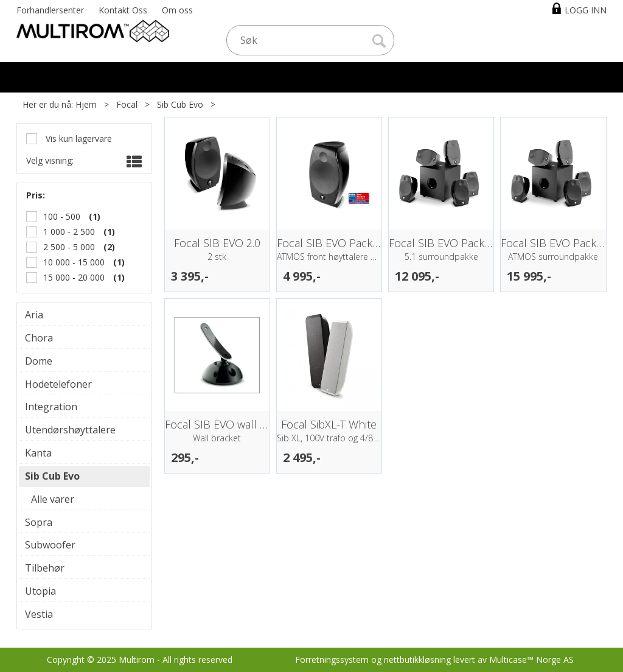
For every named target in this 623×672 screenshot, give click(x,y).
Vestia (39, 614)
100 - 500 (62, 216)
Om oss (177, 10)
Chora (39, 338)
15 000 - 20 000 (74, 277)
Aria (34, 315)
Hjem (86, 104)
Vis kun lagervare (78, 138)
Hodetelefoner (58, 384)
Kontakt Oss (123, 10)
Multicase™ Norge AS (531, 660)
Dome (39, 361)
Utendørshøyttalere (70, 430)
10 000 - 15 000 (74, 262)
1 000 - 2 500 (69, 232)
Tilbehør (45, 568)
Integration (51, 407)
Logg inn (586, 10)
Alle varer (53, 499)
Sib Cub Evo (180, 104)
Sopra (39, 522)
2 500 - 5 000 (69, 247)
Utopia (40, 591)
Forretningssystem (332, 660)
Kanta (38, 453)
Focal (127, 104)
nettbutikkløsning (417, 660)
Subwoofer (50, 545)
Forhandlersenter (50, 10)
